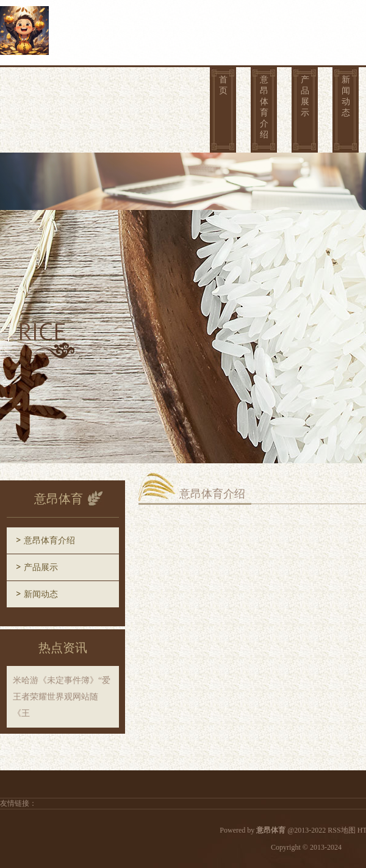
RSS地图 (341, 830)
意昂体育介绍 (264, 107)
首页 (223, 85)
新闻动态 (346, 96)
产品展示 (305, 96)
